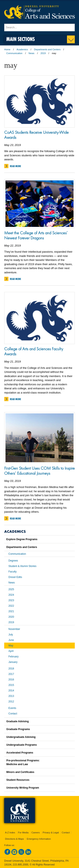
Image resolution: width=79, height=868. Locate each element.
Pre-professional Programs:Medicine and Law (23, 762)
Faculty (13, 572)
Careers (35, 833)
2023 (11, 600)
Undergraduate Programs (22, 745)
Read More (15, 166)
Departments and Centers (47, 49)
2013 (11, 696)
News (32, 53)
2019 (43, 53)
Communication (14, 53)
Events (12, 708)
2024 (11, 595)
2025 (11, 589)
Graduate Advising (17, 721)
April (11, 651)
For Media (23, 833)
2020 (11, 617)
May (11, 646)
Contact (13, 714)
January (13, 662)
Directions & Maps (14, 839)
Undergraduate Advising (21, 737)
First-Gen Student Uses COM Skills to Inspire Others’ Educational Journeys (39, 471)
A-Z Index (10, 833)
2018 (11, 669)
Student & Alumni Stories (22, 566)
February (13, 657)
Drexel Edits (15, 577)
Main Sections (21, 39)
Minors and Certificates (20, 772)
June (11, 640)
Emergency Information (39, 839)
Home (7, 49)
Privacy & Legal (51, 833)
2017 (11, 674)
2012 (11, 702)
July (11, 635)
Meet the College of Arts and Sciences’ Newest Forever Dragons (36, 235)
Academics (22, 49)
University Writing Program (23, 788)
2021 (11, 611)
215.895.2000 (20, 865)
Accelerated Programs (20, 753)
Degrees (13, 561)
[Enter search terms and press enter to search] (39, 27)
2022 (11, 606)
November (14, 629)
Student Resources (18, 780)
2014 (11, 691)
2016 (11, 680)
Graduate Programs (18, 729)
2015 (11, 685)
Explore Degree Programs (22, 539)
